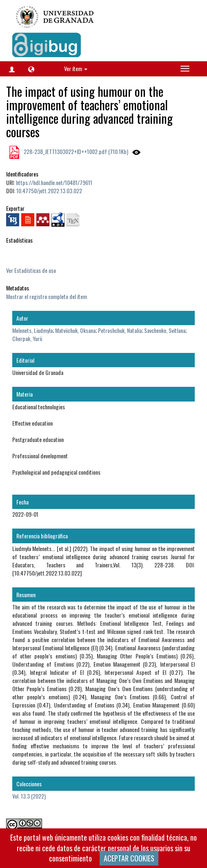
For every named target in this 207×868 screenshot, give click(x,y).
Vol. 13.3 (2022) (29, 796)
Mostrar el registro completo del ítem (47, 296)
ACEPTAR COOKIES (129, 858)
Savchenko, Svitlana (165, 330)
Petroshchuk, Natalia (120, 330)
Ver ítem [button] (76, 68)
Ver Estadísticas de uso (31, 270)
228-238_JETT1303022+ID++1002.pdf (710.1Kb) (75, 151)
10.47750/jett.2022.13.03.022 (49, 191)
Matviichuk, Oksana (75, 330)
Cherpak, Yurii (27, 338)
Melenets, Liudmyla (32, 330)
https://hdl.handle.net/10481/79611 (54, 182)
